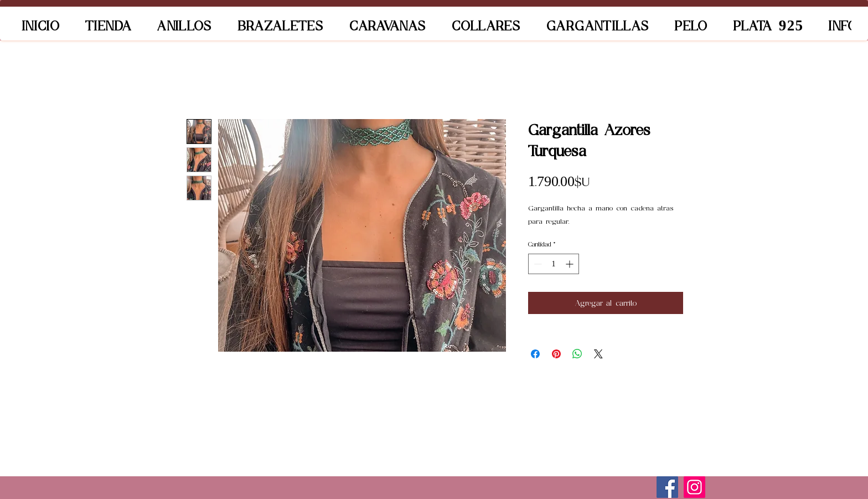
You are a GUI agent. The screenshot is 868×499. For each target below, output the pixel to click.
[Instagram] (694, 487)
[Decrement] (537, 264)
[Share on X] (598, 354)
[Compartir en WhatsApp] (577, 354)
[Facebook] (667, 487)
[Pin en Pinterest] (556, 354)
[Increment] (570, 264)
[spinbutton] (554, 264)
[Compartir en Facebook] (535, 354)
